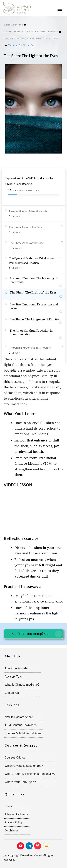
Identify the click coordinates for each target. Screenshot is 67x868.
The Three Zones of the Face (26, 243)
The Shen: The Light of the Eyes (33, 292)
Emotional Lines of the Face (26, 227)
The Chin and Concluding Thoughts (30, 347)
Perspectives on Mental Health (28, 211)
